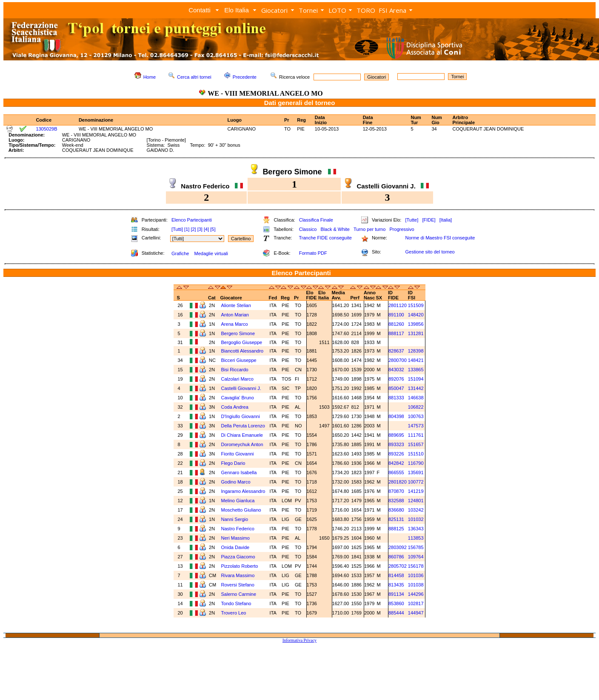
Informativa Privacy (299, 640)
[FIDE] (429, 220)
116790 (416, 463)
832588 (396, 501)
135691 (416, 472)
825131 (396, 519)
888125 (396, 529)
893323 (396, 444)
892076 (396, 379)
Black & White (335, 229)
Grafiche (180, 253)
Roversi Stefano (238, 585)
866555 (396, 472)
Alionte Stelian (237, 305)
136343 (416, 529)
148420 (416, 315)
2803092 (398, 547)
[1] (187, 229)
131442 (416, 388)
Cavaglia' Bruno (238, 398)
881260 (396, 324)
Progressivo (402, 229)
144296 (416, 594)
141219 (416, 491)
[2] (193, 229)
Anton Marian (236, 315)
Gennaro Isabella (240, 472)
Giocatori (274, 10)
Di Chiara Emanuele (243, 435)
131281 (416, 333)
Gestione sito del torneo (430, 252)
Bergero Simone (239, 333)
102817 (416, 603)
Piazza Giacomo (239, 557)
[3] (200, 229)
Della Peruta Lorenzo (244, 426)
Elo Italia (237, 10)
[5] (213, 229)
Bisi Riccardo (235, 370)
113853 (416, 538)
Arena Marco (235, 324)
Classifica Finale (316, 220)
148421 (416, 360)
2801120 (398, 305)
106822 (416, 407)
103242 (416, 510)
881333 (396, 398)
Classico (308, 229)
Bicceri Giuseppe (240, 360)
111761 (416, 435)
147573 (416, 426)
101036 (416, 575)
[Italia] (446, 220)
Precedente (245, 77)
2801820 (398, 482)
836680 (396, 510)
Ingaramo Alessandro (244, 491)
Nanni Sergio (235, 519)
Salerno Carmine (240, 594)
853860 (396, 603)
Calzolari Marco (238, 379)
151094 (416, 379)
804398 (396, 416)
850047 (396, 388)
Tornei (308, 10)
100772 (416, 482)
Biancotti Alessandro (243, 351)
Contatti (200, 10)
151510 (416, 454)
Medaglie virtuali (211, 253)
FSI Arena (392, 10)
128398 (416, 351)
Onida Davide (236, 547)
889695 (396, 435)
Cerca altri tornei (194, 77)
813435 (396, 585)
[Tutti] (177, 229)
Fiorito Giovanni (238, 454)
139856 (416, 324)
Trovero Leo (234, 613)
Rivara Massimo (239, 575)
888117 (396, 333)
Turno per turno (369, 229)
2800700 (398, 360)
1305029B (46, 129)
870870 (396, 491)
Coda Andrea (235, 407)
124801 (416, 501)
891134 (396, 594)
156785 (416, 547)
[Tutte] (412, 220)
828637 (396, 351)
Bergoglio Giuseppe (242, 342)
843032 (396, 370)
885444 (396, 613)
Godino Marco (237, 482)
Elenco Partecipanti (192, 220)
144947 (416, 613)
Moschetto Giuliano (242, 510)
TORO (366, 10)
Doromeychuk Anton (243, 444)
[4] (206, 229)
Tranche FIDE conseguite (325, 238)
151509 (416, 305)
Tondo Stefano (237, 603)
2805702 (398, 566)
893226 (396, 454)
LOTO (337, 10)
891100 (396, 315)
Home (150, 77)
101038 (416, 585)
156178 (416, 566)
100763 (416, 416)
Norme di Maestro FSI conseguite (440, 238)
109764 (416, 557)
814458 (396, 575)
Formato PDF (313, 253)
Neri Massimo (236, 538)
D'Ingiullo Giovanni (241, 416)
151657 (416, 444)
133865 (416, 370)
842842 (396, 463)
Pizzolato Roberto (240, 566)
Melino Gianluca (239, 501)
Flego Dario (234, 463)
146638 (416, 398)
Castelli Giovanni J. (242, 388)
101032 (416, 519)
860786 (396, 557)
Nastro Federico (238, 529)
